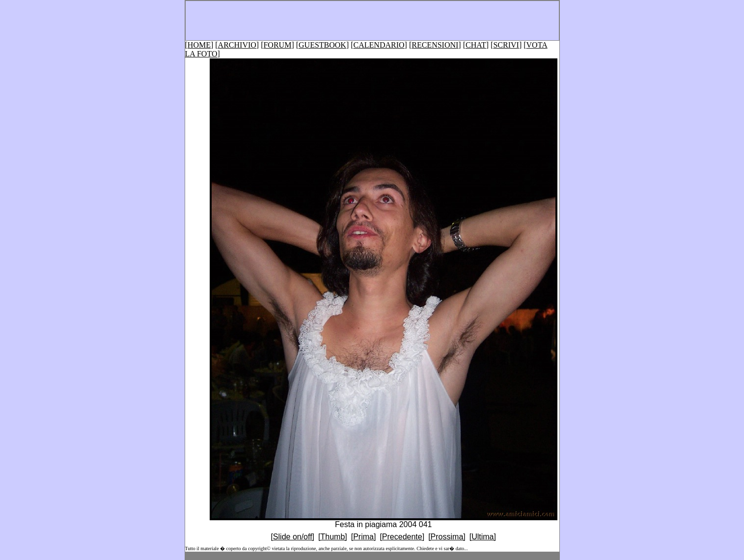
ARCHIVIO (237, 45)
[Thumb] (333, 537)
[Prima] (364, 537)
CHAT (476, 45)
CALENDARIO (379, 45)
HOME (199, 45)
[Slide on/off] (292, 537)
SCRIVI (506, 45)
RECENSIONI (435, 45)
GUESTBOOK (322, 45)
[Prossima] (447, 537)
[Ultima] (483, 537)
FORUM (277, 45)
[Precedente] (402, 537)
